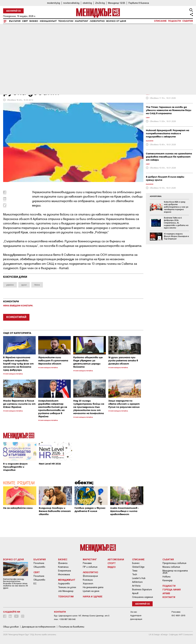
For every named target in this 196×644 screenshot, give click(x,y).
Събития (188, 21)
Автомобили (116, 559)
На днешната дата (93, 587)
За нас (134, 612)
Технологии (66, 21)
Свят (25, 21)
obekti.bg (87, 3)
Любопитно (97, 21)
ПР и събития (90, 567)
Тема (135, 571)
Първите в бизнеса (139, 3)
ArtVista (136, 586)
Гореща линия (172, 590)
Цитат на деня (91, 591)
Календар (168, 580)
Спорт (112, 563)
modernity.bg (54, 3)
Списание (160, 21)
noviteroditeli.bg (71, 3)
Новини (166, 577)
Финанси (63, 563)
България (15, 21)
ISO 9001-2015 (178, 615)
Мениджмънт (48, 21)
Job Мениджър (66, 591)
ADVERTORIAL (156, 196)
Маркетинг (81, 21)
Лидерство (64, 584)
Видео (112, 567)
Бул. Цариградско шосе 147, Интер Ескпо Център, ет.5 (82, 616)
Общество (39, 567)
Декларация (136, 619)
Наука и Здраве (93, 596)
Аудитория (136, 615)
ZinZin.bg (100, 3)
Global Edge (138, 567)
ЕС (35, 584)
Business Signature (142, 590)
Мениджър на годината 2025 (175, 572)
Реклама (87, 563)
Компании (63, 567)
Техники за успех (67, 587)
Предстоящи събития (174, 563)
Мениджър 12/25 (117, 3)
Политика (39, 563)
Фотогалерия (90, 576)
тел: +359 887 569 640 (65, 619)
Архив (135, 593)
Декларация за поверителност (39, 627)
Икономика (64, 574)
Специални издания (143, 597)
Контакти (169, 597)
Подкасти (174, 21)
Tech (135, 574)
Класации (88, 580)
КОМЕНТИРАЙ (16, 317)
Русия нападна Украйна (21, 71)
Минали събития (171, 567)
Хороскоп (88, 584)
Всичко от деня (116, 21)
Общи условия (11, 627)
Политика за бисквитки (71, 627)
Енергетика (64, 571)
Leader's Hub (139, 578)
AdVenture (137, 582)
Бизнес (34, 21)
